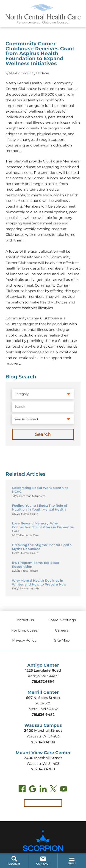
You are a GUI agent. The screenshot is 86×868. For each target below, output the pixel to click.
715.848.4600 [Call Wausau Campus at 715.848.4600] (43, 742)
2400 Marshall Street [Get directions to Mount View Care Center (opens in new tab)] (43, 758)
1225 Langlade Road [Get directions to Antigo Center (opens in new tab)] (43, 670)
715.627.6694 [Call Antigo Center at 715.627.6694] (43, 682)
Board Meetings (62, 620)
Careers (62, 630)
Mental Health (30, 514)
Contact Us (24, 620)
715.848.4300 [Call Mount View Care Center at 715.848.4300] (43, 769)
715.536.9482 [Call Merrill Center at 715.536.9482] (43, 715)
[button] (72, 861)
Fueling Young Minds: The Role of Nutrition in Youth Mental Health (40, 507)
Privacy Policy (24, 640)
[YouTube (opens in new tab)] (64, 790)
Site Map (62, 640)
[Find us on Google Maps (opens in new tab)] (33, 790)
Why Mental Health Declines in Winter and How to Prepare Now (39, 582)
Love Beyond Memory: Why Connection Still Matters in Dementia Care (43, 527)
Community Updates (33, 73)
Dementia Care (29, 535)
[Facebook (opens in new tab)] (22, 790)
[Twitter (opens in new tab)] (53, 790)
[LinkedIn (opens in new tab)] (43, 790)
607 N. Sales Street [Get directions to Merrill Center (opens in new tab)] (43, 698)
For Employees (24, 630)
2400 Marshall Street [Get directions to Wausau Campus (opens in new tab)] (43, 731)
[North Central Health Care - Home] (43, 13)
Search (43, 434)
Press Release (29, 571)
